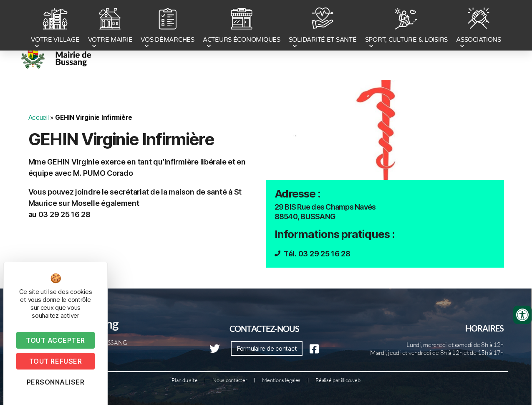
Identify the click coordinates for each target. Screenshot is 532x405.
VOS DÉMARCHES (168, 26)
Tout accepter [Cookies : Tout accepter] (55, 340)
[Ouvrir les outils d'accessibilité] (522, 315)
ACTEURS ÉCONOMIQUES (242, 26)
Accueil (39, 118)
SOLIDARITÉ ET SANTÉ (323, 26)
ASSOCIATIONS (479, 26)
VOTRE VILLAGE (55, 26)
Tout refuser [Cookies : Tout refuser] (55, 361)
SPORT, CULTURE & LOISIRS (407, 26)
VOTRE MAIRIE (110, 26)
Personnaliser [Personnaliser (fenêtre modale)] (56, 382)
